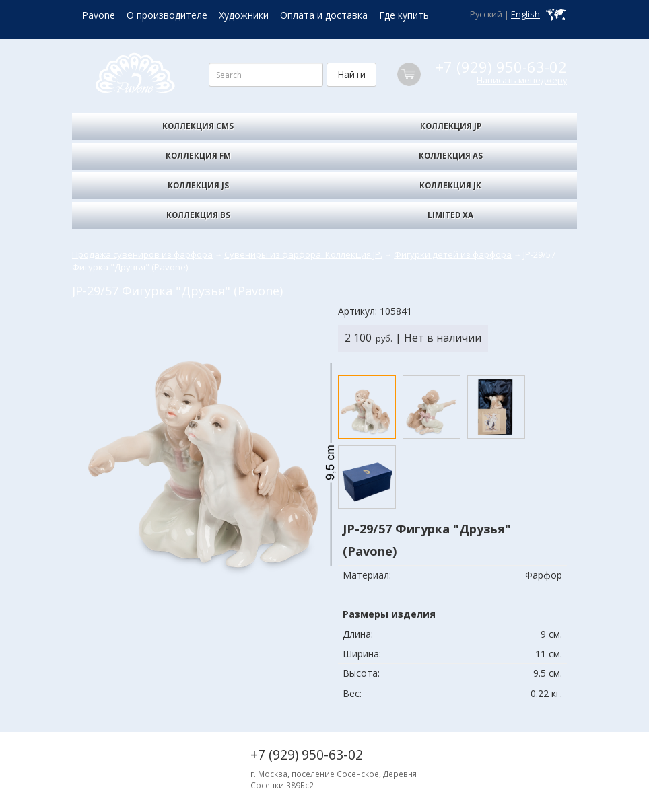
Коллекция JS (198, 185)
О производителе (167, 15)
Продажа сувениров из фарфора (142, 254)
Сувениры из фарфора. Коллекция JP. (303, 254)
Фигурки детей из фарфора (453, 254)
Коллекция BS (198, 215)
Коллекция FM (198, 156)
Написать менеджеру (522, 80)
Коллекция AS (451, 156)
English (525, 14)
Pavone (99, 15)
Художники (244, 15)
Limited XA (450, 215)
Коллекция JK (450, 185)
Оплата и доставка (324, 15)
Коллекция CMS (198, 126)
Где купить (404, 15)
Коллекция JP (451, 126)
